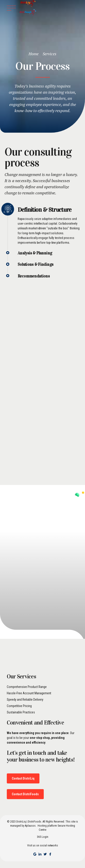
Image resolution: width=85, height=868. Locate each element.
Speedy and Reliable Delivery (25, 700)
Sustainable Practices (21, 712)
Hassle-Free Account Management (29, 693)
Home (34, 54)
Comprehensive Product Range (27, 687)
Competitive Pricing (19, 706)
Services (50, 54)
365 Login (43, 837)
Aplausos (30, 826)
